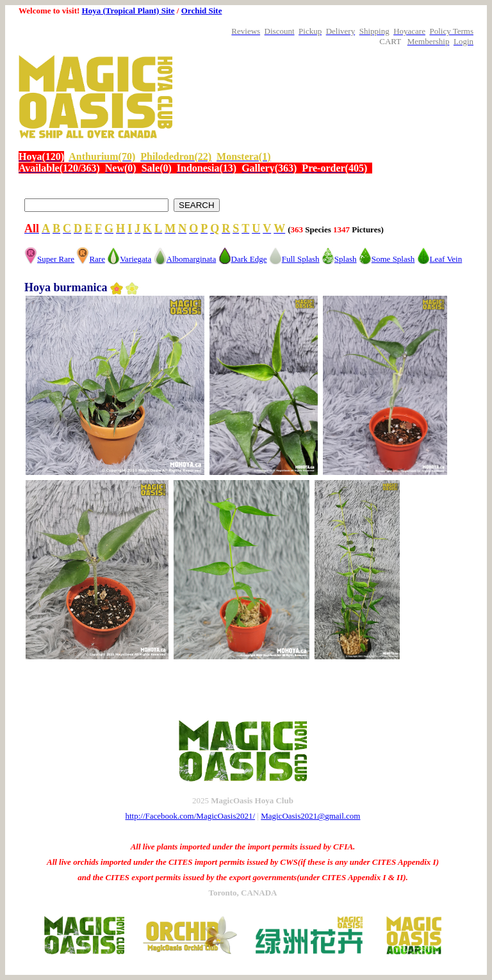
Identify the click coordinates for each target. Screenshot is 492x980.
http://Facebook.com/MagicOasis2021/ (191, 816)
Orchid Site (202, 11)
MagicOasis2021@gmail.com (310, 816)
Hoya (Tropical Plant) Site (128, 11)
